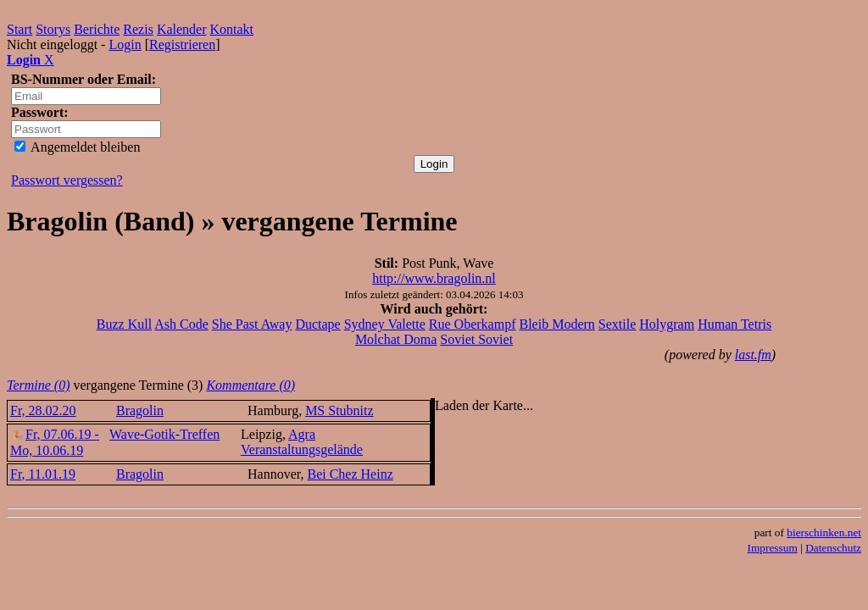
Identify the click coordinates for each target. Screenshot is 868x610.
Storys (53, 29)
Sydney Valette (385, 324)
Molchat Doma (396, 339)
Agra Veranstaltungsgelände (302, 442)
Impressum (773, 548)
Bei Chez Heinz (350, 474)
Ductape (317, 324)
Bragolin (140, 410)
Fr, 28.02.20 (43, 410)
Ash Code (181, 324)
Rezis (138, 29)
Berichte (97, 29)
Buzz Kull (124, 324)
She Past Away (252, 324)
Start (19, 29)
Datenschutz (833, 548)
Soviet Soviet (476, 339)
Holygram (667, 324)
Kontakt (232, 29)
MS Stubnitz (339, 410)
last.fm (753, 355)
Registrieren (182, 44)
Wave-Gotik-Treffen (164, 434)
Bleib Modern (556, 324)
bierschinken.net (824, 532)
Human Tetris (734, 324)
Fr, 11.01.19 (43, 474)
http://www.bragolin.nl (434, 278)
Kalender (182, 29)
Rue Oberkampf (473, 324)
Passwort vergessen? (67, 180)
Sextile (617, 324)
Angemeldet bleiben (77, 147)
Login (125, 44)
